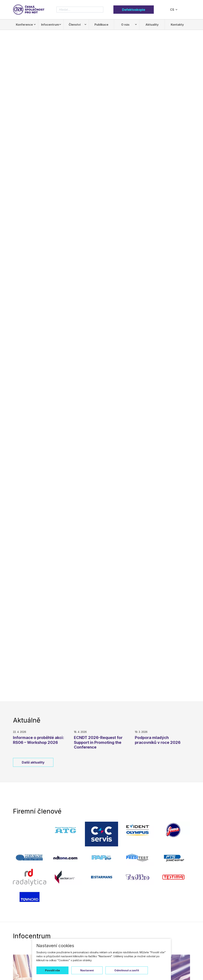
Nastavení (87, 970)
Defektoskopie (134, 10)
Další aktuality (33, 762)
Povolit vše (52, 970)
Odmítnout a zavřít (127, 970)
